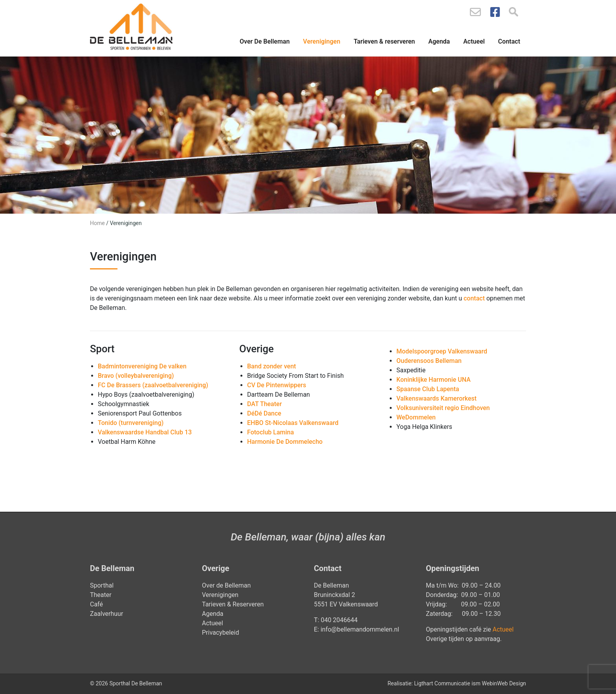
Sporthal (102, 585)
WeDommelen (416, 417)
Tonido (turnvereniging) (131, 423)
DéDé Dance (264, 413)
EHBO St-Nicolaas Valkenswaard (293, 423)
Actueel (474, 41)
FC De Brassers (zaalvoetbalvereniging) (153, 385)
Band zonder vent (271, 366)
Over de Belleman (226, 585)
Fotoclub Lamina (270, 432)
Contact (509, 41)
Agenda (439, 41)
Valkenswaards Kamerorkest (436, 398)
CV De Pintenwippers (277, 385)
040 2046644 (339, 620)
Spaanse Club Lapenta (428, 389)
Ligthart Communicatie (442, 683)
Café (96, 604)
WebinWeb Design (504, 683)
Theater (101, 595)
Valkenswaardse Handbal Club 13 (145, 432)
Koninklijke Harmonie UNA (434, 380)
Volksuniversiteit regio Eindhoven (443, 408)
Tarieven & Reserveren (233, 604)
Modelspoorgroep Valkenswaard (442, 351)
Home (97, 223)
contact (474, 298)
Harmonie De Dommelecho (285, 442)
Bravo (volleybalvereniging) (136, 376)
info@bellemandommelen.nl (361, 629)
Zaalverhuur (106, 614)
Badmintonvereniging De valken (142, 366)
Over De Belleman (265, 41)
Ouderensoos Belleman (429, 361)
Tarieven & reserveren (384, 41)
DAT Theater (264, 404)
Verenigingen (322, 41)
